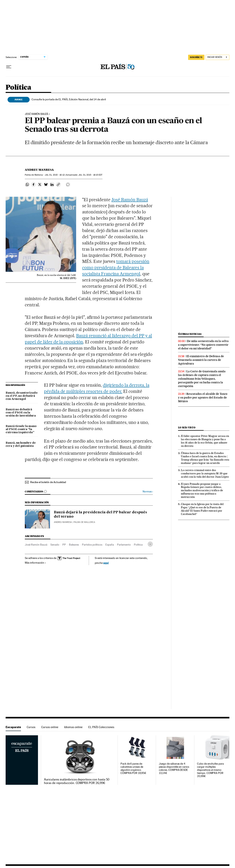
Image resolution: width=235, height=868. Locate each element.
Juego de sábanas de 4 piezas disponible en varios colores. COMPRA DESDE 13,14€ (174, 768)
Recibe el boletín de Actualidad (48, 482)
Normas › (148, 492)
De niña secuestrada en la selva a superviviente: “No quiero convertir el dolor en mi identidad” (203, 345)
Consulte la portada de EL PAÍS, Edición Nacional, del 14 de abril (69, 99)
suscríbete (196, 57)
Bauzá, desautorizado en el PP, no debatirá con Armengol (22, 396)
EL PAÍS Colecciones (101, 727)
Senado (55, 545)
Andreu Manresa (39, 170)
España (110, 545)
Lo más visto (187, 428)
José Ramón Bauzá (36, 114)
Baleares (74, 545)
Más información (35, 563)
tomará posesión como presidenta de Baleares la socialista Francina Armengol (116, 268)
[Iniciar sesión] (217, 57)
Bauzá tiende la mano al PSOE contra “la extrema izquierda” (21, 429)
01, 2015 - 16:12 (55, 175)
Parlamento (124, 545)
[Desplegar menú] (9, 67)
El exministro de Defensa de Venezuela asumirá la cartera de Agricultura (201, 360)
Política (18, 88)
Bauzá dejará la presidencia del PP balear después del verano (100, 515)
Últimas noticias (190, 334)
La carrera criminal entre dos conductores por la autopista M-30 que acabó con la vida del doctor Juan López (205, 473)
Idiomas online (73, 727)
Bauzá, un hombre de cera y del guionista (21, 444)
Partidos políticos (92, 545)
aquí (106, 563)
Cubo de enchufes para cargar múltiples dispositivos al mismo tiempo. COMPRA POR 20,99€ (210, 770)
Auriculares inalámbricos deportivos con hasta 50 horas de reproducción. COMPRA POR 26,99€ (77, 781)
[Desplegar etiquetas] (150, 544)
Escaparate (13, 727)
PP (64, 545)
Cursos (31, 727)
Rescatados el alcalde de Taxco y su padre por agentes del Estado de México (203, 398)
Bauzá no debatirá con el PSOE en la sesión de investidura (21, 413)
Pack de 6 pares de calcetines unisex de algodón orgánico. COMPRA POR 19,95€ (133, 768)
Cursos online (50, 727)
